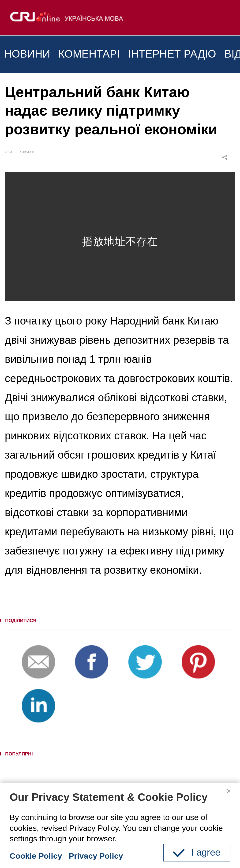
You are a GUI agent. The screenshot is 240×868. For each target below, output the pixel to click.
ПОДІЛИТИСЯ (21, 620)
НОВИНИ (27, 54)
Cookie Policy (36, 856)
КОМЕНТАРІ (89, 54)
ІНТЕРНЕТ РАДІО (172, 54)
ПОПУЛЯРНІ (19, 754)
